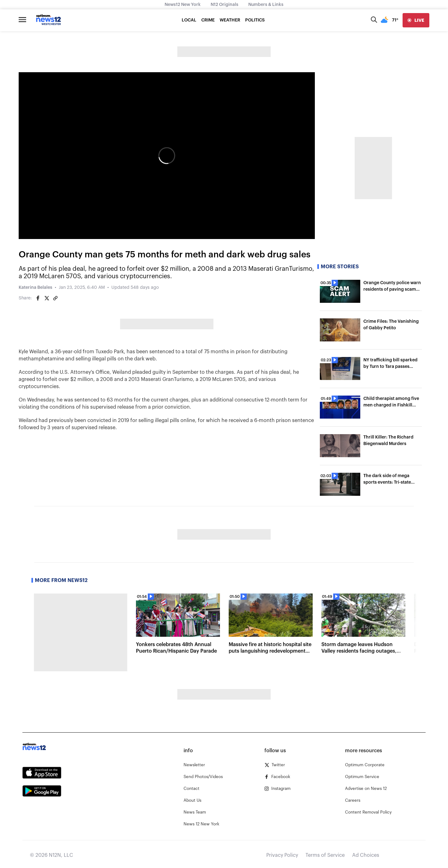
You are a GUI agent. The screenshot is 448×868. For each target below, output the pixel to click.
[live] (416, 20)
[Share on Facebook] (38, 298)
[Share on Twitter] (47, 298)
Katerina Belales (35, 288)
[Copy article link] (55, 298)
